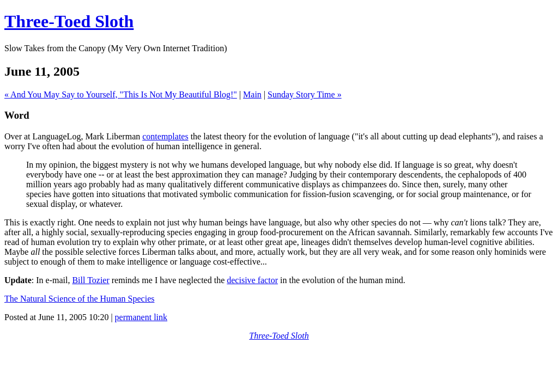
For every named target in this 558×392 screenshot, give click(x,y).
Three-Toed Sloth (69, 21)
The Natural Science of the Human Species (79, 299)
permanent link (141, 317)
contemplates (165, 136)
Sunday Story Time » (305, 94)
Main (252, 94)
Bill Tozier (90, 280)
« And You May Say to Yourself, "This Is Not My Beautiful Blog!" (121, 94)
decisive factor (252, 280)
